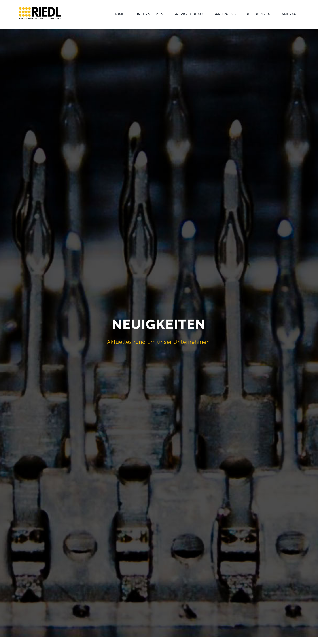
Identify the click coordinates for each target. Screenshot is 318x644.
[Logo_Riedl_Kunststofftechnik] (40, 9)
